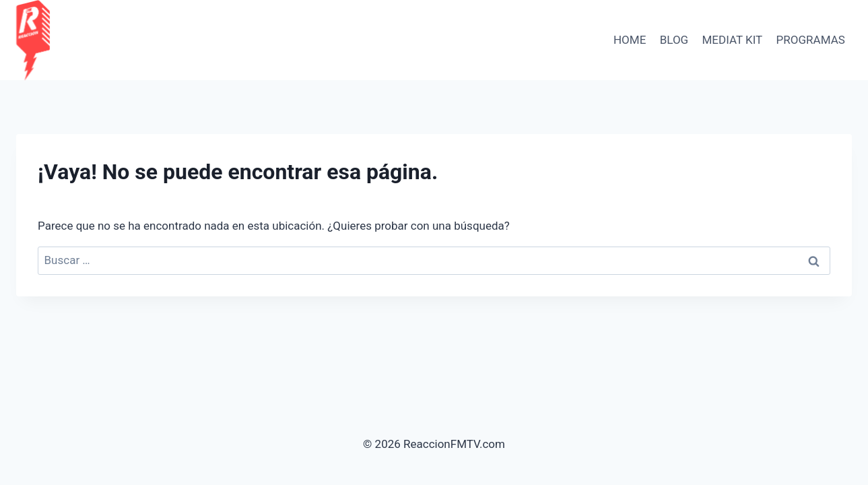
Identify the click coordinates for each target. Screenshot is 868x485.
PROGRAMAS (811, 40)
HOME (630, 40)
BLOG (674, 40)
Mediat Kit (733, 40)
